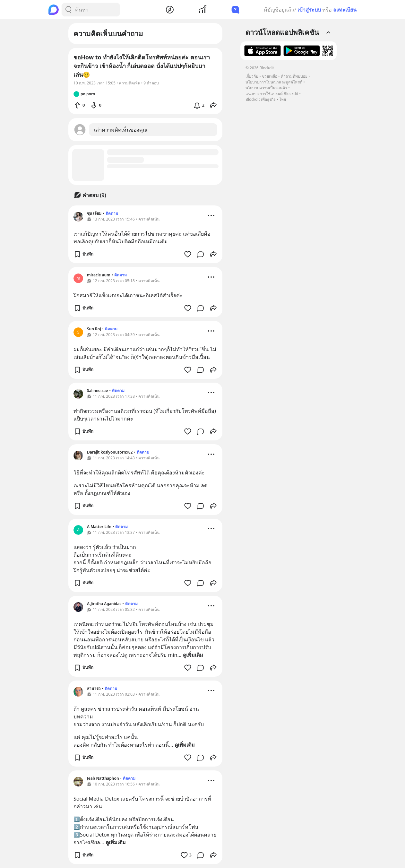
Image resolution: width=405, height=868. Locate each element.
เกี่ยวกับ (252, 76)
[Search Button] (68, 10)
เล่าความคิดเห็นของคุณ (121, 130)
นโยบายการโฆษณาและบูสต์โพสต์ (274, 82)
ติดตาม (112, 213)
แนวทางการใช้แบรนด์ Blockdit (272, 94)
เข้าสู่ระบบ (309, 10)
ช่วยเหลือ (270, 76)
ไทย (283, 99)
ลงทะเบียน (345, 10)
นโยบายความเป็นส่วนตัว (266, 88)
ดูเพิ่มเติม (193, 655)
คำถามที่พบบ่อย (294, 76)
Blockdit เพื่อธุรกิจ (261, 99)
